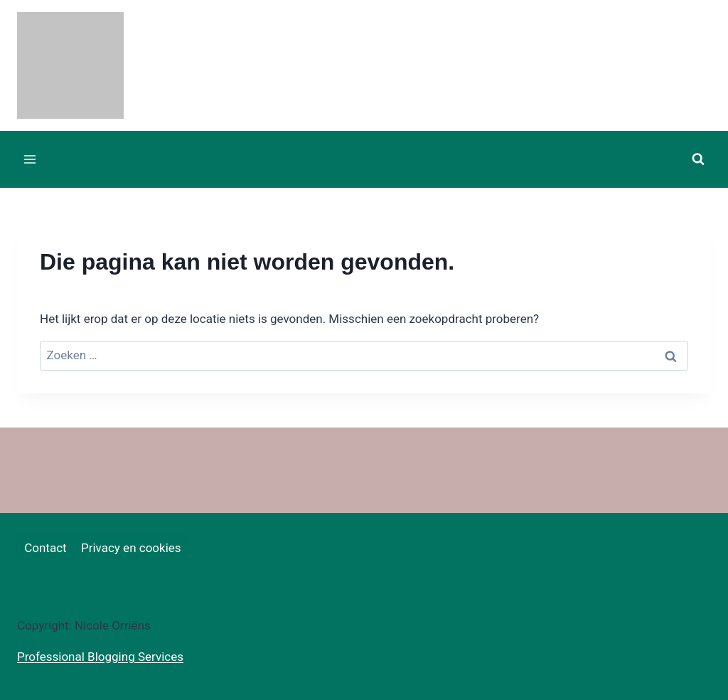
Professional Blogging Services (100, 657)
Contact (45, 548)
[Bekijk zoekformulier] (698, 159)
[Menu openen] (30, 159)
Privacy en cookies (131, 548)
